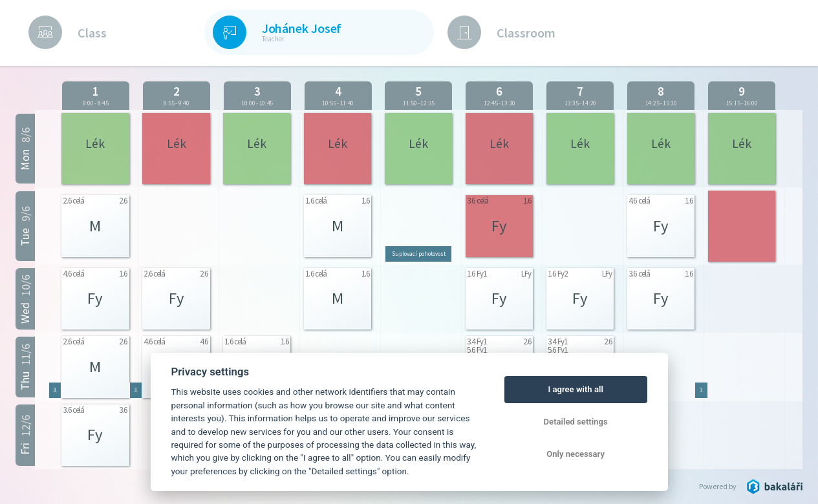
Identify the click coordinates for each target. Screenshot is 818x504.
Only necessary (576, 454)
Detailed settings (576, 422)
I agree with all (575, 389)
